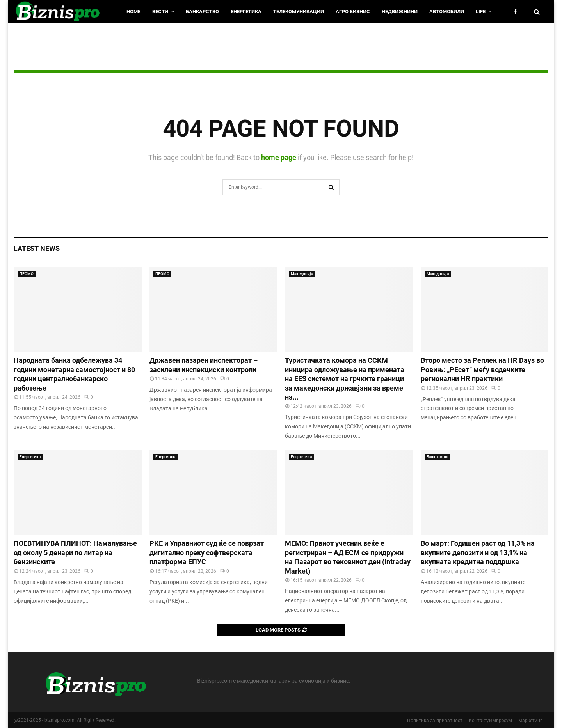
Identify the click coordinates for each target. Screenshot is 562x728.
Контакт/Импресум (490, 721)
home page (279, 157)
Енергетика (246, 12)
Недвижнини (400, 12)
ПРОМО (27, 274)
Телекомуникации (299, 12)
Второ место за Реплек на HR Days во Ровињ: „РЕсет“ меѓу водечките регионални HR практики (482, 369)
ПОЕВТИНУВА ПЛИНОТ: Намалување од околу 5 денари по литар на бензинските (75, 552)
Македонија (302, 274)
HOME (133, 12)
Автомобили (447, 12)
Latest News (37, 248)
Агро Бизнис (353, 12)
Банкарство (202, 12)
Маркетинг (530, 721)
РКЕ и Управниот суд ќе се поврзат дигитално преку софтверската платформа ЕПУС (207, 552)
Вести (160, 12)
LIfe (481, 12)
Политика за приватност (435, 721)
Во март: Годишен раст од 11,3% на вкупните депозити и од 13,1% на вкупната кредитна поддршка (478, 552)
